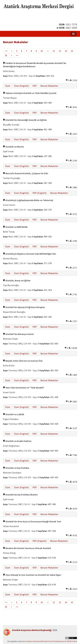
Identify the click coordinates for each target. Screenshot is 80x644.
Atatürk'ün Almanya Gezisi (18, 334)
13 (60, 51)
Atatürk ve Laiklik (14, 414)
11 (48, 51)
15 (72, 51)
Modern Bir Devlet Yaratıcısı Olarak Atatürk (27, 548)
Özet (8, 86)
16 (6, 55)
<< (6, 51)
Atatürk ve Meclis (13, 147)
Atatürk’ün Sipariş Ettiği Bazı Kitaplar (24, 307)
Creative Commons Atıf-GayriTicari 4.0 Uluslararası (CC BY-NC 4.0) (50, 641)
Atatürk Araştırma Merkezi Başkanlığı (32, 630)
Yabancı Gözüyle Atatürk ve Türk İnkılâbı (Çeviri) (30, 93)
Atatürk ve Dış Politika (16, 468)
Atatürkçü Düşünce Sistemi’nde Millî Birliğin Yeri (29, 254)
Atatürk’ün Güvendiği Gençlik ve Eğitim (25, 120)
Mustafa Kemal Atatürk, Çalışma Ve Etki (25, 173)
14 (66, 51)
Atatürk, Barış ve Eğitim (17, 280)
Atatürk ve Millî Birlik (15, 227)
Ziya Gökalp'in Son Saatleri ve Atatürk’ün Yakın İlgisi (32, 575)
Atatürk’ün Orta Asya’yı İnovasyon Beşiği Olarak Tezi (32, 521)
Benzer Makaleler (49, 86)
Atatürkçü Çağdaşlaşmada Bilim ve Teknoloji (28, 200)
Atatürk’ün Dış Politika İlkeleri (20, 495)
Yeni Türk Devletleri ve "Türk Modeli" (24, 388)
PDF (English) (39, 193)
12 (54, 51)
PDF (35, 86)
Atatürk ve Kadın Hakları (17, 441)
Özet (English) (21, 86)
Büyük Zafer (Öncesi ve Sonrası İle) (23, 361)
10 (42, 51)
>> (17, 55)
